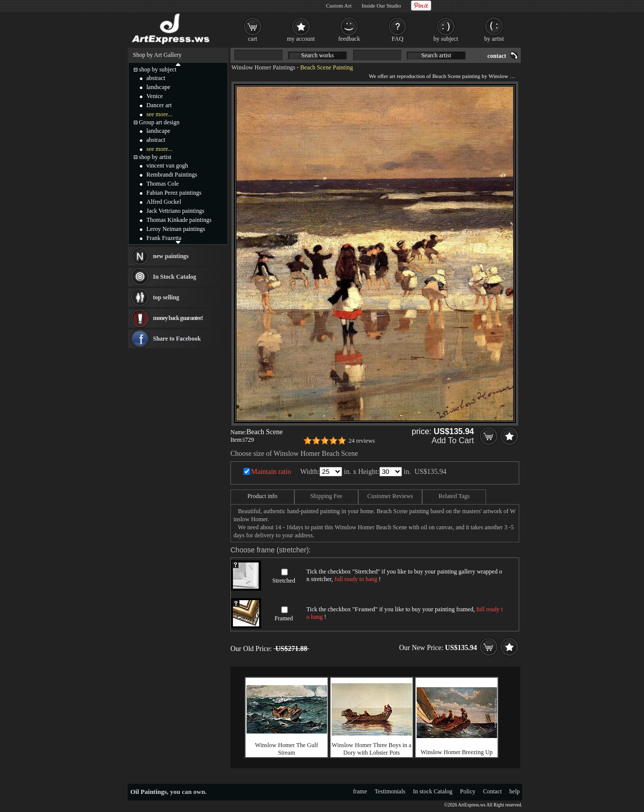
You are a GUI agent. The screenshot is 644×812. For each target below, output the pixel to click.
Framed (284, 618)
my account (301, 39)
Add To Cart (453, 440)
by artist (494, 39)
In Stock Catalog (175, 277)
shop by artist (155, 157)
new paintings (171, 256)
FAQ (397, 39)
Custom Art (339, 6)
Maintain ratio (271, 472)
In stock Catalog (433, 791)
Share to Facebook (177, 339)
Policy (468, 791)
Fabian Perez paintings (174, 193)
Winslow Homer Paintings (263, 67)
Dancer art (159, 105)
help (514, 791)
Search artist (436, 55)
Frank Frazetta (164, 238)
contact (497, 56)
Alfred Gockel (164, 202)
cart (253, 39)
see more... (159, 114)
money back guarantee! (178, 318)
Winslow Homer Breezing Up (457, 752)
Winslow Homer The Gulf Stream (287, 749)
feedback (349, 39)
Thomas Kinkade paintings (179, 220)
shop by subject (158, 69)
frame (360, 791)
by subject (446, 39)
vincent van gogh (167, 166)
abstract (156, 78)
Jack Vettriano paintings (175, 211)
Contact (492, 791)
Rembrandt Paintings (172, 175)
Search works (318, 55)
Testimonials (390, 791)
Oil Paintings (149, 792)
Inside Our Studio (381, 6)
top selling (166, 297)
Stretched (284, 581)
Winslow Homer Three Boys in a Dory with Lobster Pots (371, 749)
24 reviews (362, 441)
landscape (158, 87)
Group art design (159, 122)
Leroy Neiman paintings (176, 229)
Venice (155, 96)
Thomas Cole (163, 184)
